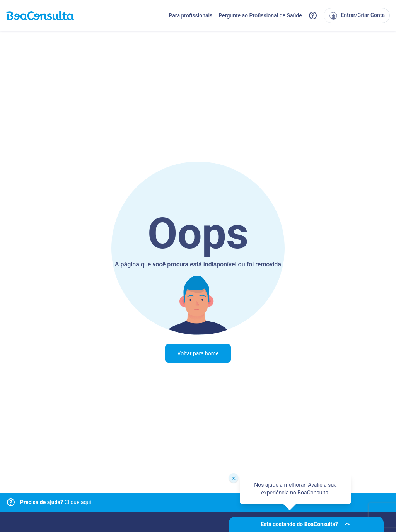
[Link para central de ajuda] (11, 502)
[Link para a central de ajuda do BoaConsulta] (313, 15)
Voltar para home (198, 353)
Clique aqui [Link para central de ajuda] (56, 502)
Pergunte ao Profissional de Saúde (260, 15)
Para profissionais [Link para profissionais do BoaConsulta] (190, 15)
